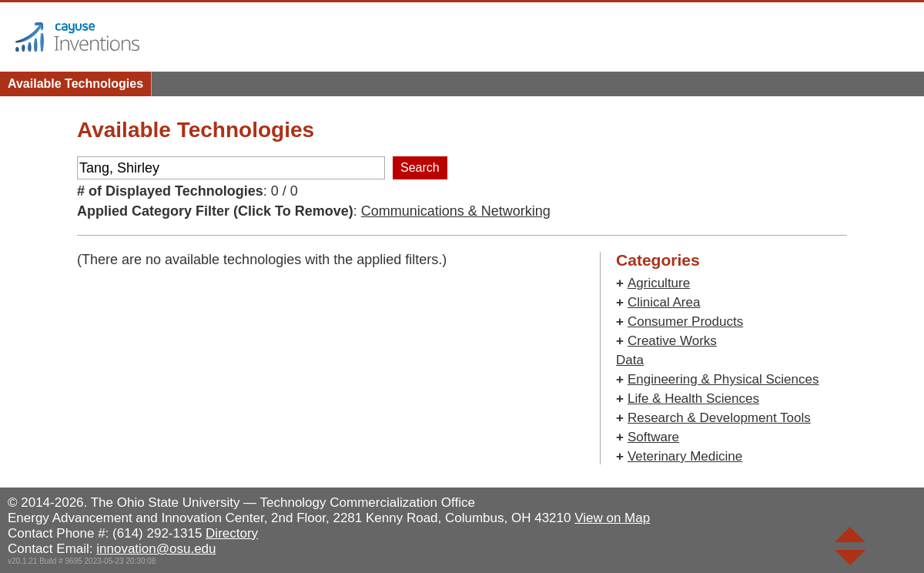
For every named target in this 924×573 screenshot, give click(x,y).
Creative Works (672, 341)
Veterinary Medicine (685, 456)
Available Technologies (75, 84)
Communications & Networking (456, 211)
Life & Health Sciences (693, 399)
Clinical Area (664, 302)
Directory (232, 533)
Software (653, 437)
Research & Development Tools (719, 418)
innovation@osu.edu (156, 549)
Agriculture (659, 283)
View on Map (612, 518)
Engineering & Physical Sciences (723, 379)
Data (630, 360)
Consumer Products (685, 322)
